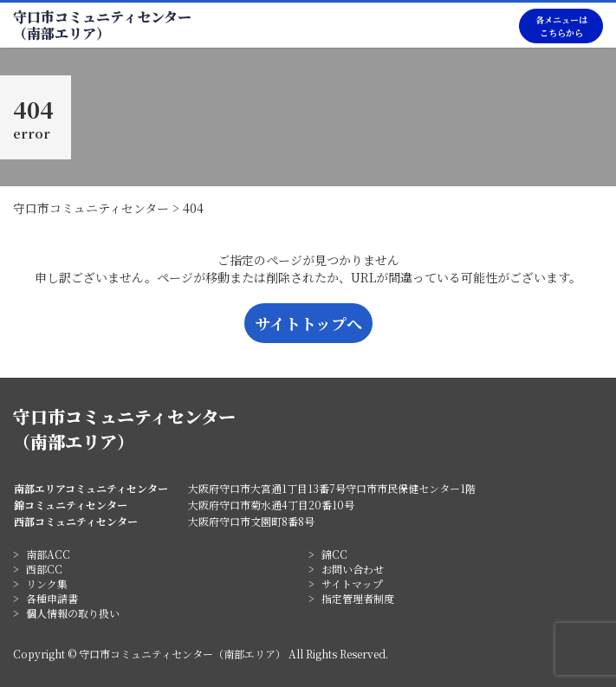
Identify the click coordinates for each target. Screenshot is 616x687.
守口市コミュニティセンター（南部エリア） (102, 25)
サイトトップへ (308, 323)
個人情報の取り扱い (73, 613)
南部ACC (48, 554)
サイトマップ (352, 583)
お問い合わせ (353, 569)
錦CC (334, 554)
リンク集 (47, 583)
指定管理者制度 (358, 598)
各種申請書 (52, 598)
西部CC (44, 569)
